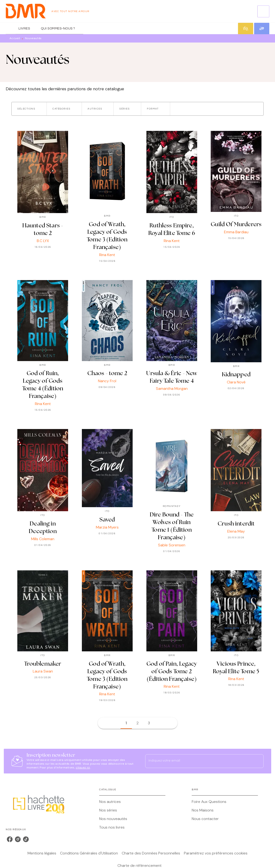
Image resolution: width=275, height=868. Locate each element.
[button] (29, 109)
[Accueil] (26, 11)
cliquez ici (83, 768)
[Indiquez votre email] (199, 761)
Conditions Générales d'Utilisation (89, 853)
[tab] (11, 29)
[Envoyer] (258, 761)
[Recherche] (263, 11)
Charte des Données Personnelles (151, 853)
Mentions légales (42, 853)
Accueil (15, 38)
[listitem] (10, 839)
